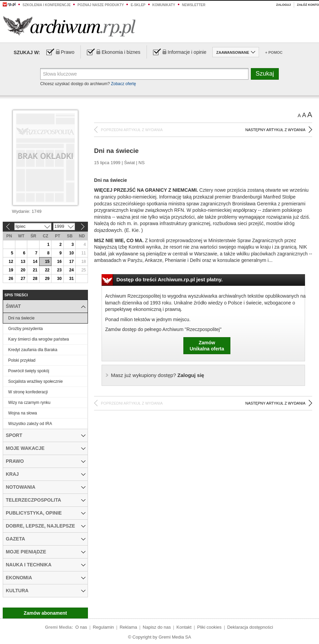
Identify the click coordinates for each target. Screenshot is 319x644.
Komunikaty (164, 5)
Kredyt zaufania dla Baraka (33, 350)
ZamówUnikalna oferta (207, 346)
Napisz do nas (157, 627)
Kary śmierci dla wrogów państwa (39, 339)
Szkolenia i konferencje (47, 5)
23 (59, 270)
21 (35, 270)
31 (71, 279)
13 (23, 262)
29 (47, 279)
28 (35, 279)
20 (23, 270)
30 (59, 279)
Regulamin (103, 627)
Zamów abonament (45, 613)
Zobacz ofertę (123, 84)
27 (23, 279)
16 (59, 262)
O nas (81, 627)
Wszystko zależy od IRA (30, 424)
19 (11, 270)
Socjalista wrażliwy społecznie (35, 381)
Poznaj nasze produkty (101, 5)
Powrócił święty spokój (29, 371)
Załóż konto (308, 5)
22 (47, 270)
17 (71, 262)
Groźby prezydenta (25, 329)
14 (35, 262)
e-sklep (138, 5)
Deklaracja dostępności (250, 627)
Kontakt (184, 627)
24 (71, 270)
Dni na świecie (21, 318)
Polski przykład (22, 360)
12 (11, 262)
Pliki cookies (210, 627)
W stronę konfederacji (28, 392)
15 (47, 262)
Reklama (128, 627)
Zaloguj (283, 5)
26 (11, 279)
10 (71, 253)
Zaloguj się (158, 375)
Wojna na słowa (23, 413)
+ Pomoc (274, 52)
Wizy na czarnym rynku (29, 403)
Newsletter (194, 5)
